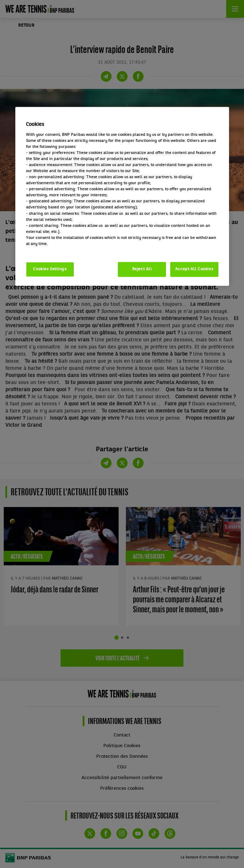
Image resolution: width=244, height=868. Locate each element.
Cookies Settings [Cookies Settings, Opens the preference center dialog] (50, 269)
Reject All (142, 269)
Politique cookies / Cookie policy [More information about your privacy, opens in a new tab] (57, 250)
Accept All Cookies (194, 269)
